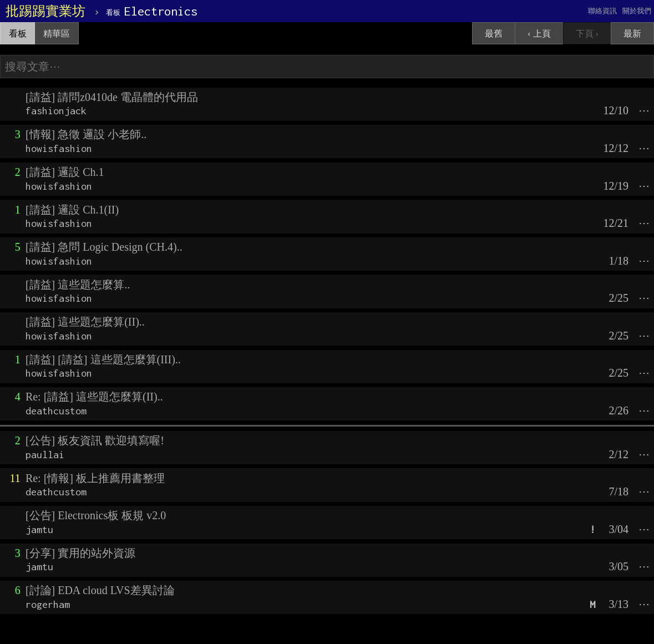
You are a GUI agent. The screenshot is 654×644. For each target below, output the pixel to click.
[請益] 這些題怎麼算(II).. (85, 322)
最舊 (494, 34)
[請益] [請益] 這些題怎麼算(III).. (103, 359)
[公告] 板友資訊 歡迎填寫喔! (95, 440)
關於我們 (637, 11)
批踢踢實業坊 (45, 11)
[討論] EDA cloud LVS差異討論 (100, 590)
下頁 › (587, 34)
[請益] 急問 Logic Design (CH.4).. (104, 247)
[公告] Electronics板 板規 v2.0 (96, 515)
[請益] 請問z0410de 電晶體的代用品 (112, 97)
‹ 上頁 (539, 34)
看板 (18, 34)
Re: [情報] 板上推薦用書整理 (95, 478)
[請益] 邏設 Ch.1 (65, 172)
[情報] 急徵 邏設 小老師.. (86, 134)
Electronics (152, 11)
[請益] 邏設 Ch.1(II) (72, 210)
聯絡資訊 (602, 11)
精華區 (57, 34)
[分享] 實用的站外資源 (80, 553)
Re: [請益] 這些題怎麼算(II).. (94, 397)
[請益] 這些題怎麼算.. (78, 285)
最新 (632, 34)
